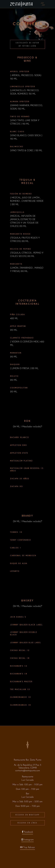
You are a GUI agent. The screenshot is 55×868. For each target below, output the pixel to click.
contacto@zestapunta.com (28, 771)
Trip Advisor (27, 848)
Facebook (27, 833)
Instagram (27, 840)
